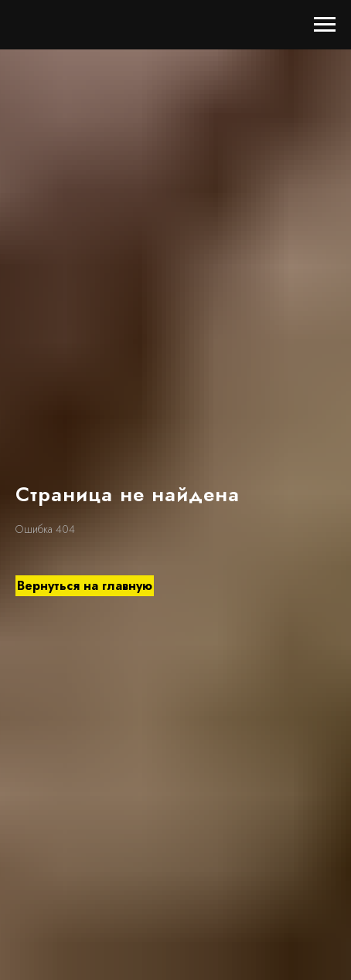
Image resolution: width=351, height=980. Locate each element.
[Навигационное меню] (325, 25)
